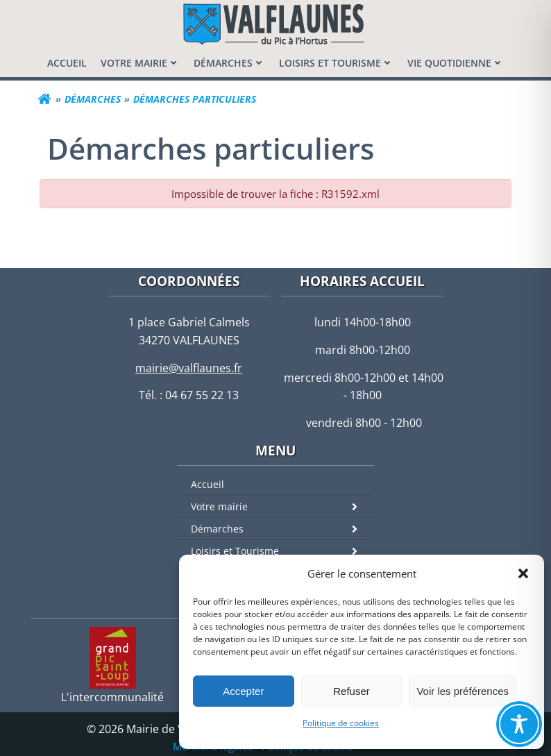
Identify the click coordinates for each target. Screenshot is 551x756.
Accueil (207, 484)
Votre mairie (282, 506)
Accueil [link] (67, 63)
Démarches (282, 529)
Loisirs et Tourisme (282, 551)
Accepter (243, 691)
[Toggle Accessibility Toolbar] (519, 724)
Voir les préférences (463, 691)
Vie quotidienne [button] (456, 63)
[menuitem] (67, 63)
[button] (523, 573)
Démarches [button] (229, 63)
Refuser (351, 691)
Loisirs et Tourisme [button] (336, 63)
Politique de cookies (341, 723)
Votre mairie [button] (140, 63)
